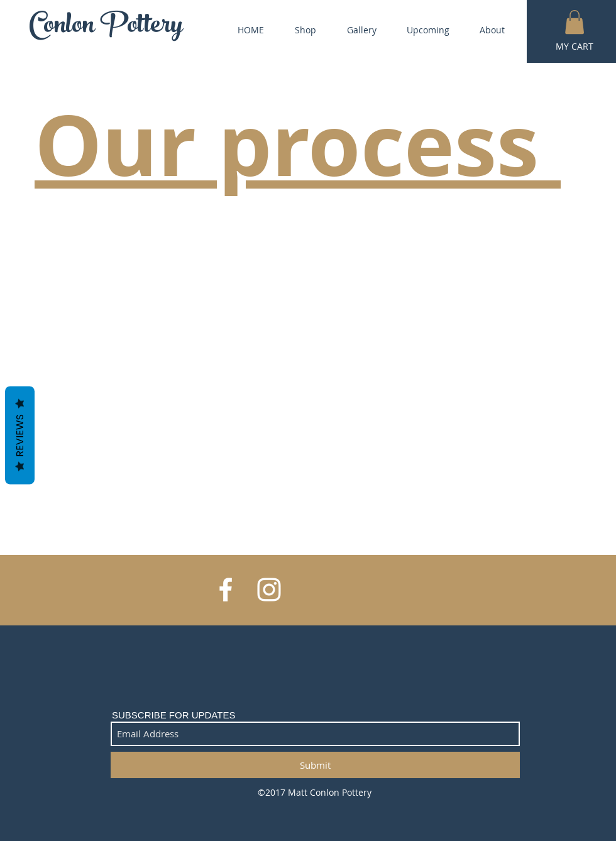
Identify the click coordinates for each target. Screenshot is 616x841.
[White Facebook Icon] (226, 590)
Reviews (20, 435)
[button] (575, 22)
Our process (298, 144)
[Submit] (315, 765)
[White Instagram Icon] (269, 590)
